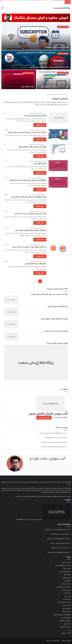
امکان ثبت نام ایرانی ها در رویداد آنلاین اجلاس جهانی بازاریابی (49, 67)
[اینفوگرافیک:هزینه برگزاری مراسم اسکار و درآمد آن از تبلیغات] (58, 182)
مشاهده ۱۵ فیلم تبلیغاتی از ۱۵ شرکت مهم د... (58, 552)
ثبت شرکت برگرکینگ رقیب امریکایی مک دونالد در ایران (29, 247)
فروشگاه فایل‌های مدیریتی (29, 490)
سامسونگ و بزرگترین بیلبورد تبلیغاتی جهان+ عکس (31, 230)
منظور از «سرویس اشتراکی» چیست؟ (54, 47)
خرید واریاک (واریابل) (65, 627)
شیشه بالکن (68, 581)
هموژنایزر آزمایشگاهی (65, 621)
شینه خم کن (68, 593)
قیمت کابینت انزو (66, 562)
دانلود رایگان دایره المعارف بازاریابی (36, 264)
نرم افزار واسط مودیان (65, 572)
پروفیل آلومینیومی (66, 618)
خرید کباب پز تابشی (66, 584)
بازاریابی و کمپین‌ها (63, 27)
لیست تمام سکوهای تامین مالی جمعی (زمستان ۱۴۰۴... (52, 433)
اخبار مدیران (60, 94)
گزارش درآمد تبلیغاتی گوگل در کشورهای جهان (55, 87)
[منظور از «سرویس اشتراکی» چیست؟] (36, 37)
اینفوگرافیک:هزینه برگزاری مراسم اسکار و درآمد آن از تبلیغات (28, 180)
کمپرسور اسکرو (67, 599)
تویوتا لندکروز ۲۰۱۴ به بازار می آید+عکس (56, 331)
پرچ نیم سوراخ (67, 578)
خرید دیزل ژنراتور (66, 612)
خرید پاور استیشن (66, 590)
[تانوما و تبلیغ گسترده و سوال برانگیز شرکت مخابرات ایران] (58, 199)
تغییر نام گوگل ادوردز (28, 87)
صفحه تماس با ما (41, 496)
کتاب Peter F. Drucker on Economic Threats (54, 447)
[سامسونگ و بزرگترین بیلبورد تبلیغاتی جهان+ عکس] (58, 232)
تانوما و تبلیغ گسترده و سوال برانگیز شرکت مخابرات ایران (29, 197)
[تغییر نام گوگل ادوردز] (19, 80)
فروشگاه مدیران (17, 490)
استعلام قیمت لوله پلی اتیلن (64, 587)
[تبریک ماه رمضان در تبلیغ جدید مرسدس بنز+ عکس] (58, 216)
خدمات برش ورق (66, 633)
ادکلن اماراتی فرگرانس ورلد (64, 602)
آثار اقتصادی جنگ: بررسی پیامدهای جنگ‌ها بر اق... (53, 442)
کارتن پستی (68, 596)
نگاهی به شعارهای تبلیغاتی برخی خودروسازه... (57, 539)
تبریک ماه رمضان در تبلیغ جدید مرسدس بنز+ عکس (30, 214)
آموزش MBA (67, 575)
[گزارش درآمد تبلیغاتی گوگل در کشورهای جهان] (53, 80)
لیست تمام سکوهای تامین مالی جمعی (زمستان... (56, 529)
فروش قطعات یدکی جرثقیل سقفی (62, 615)
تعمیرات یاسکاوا (67, 608)
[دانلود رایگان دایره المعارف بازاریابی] (58, 266)
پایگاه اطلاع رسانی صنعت (53, 641)
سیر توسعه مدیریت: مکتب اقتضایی (60, 548)
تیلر (70, 630)
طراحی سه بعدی (67, 605)
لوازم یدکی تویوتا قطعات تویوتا (63, 565)
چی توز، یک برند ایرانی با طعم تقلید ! (60, 534)
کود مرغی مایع (67, 568)
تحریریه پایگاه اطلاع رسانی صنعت (37, 113)
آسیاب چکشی (67, 624)
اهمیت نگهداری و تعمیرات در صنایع (60, 543)
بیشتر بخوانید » (40, 125)
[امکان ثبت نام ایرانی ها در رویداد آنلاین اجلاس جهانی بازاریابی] (36, 60)
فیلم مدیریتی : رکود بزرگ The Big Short (56, 438)
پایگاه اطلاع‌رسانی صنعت (64, 482)
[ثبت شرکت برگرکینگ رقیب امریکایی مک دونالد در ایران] (58, 249)
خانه (66, 94)
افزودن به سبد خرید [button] (44, 418)
